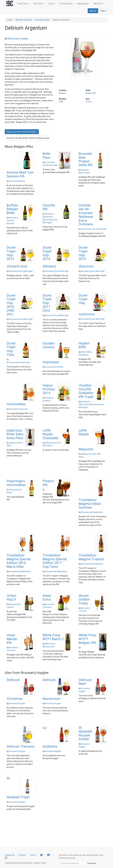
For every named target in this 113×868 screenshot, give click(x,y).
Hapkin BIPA (84, 345)
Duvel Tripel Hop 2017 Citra (47, 303)
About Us (99, 4)
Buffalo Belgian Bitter (12, 209)
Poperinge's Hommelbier (16, 483)
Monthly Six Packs (24, 20)
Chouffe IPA (49, 207)
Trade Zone (23, 4)
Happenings (83, 4)
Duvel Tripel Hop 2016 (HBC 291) (11, 305)
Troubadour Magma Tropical (91, 557)
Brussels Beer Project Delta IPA (86, 159)
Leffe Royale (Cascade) (50, 434)
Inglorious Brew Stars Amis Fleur (15, 434)
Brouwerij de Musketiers (92, 512)
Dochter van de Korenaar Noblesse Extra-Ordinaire (86, 215)
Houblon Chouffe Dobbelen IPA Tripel (86, 391)
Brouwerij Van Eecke (18, 409)
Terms (33, 855)
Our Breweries (66, 4)
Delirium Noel (85, 682)
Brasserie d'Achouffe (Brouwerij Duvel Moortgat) (91, 404)
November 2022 (42, 20)
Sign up (93, 11)
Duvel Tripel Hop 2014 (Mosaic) (49, 257)
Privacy (22, 855)
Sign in (103, 11)
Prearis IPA (48, 483)
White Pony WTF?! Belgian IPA (87, 639)
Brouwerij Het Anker (54, 367)
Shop (52, 4)
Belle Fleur (47, 156)
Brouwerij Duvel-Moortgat (21, 271)
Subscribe (92, 863)
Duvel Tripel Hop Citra (11, 349)
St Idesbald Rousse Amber (85, 733)
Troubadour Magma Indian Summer (90, 504)
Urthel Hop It (11, 598)
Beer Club (39, 4)
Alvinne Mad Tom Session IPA (20, 174)
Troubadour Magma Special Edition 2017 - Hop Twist (55, 561)
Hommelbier (16, 404)
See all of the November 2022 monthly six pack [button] (28, 138)
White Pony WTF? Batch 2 (53, 637)
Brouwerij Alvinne (17, 181)
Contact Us (10, 855)
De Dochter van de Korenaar (94, 229)
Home (10, 20)
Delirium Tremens (21, 746)
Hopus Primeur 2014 (49, 389)
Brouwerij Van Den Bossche (12, 221)
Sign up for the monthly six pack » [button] (22, 132)
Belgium (62, 93)
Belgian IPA (91, 93)
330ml (89, 102)
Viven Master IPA (12, 639)
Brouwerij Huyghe (18, 39)
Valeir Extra (47, 598)
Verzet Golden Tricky (84, 599)
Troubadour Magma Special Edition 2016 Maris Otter (19, 561)
